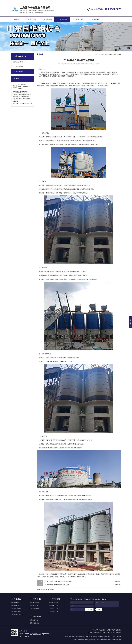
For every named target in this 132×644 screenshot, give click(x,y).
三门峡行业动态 (18, 67)
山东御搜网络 (117, 633)
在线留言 (99, 1)
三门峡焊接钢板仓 (16, 611)
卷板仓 (119, 640)
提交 (99, 609)
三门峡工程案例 (46, 19)
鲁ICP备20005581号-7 (100, 633)
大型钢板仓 (51, 589)
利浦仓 (101, 637)
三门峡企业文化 (53, 605)
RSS (114, 1)
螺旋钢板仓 (78, 640)
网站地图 (107, 1)
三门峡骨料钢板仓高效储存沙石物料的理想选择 (58, 581)
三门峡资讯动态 (62, 19)
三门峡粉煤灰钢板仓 (17, 614)
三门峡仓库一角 (53, 611)
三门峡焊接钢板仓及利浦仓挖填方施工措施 (57, 585)
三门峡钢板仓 (15, 602)
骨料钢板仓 (92, 640)
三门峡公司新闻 (18, 62)
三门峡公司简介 (53, 602)
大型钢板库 (96, 637)
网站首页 (17, 19)
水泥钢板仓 (114, 640)
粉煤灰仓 (114, 637)
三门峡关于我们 (78, 19)
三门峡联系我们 (94, 19)
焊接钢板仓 (89, 637)
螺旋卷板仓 (85, 640)
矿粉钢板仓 (99, 640)
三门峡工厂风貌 (53, 608)
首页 (102, 54)
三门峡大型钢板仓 (16, 608)
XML (119, 1)
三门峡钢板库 (15, 605)
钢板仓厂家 (76, 637)
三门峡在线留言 (34, 623)
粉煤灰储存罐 (107, 637)
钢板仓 (45, 589)
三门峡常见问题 (18, 71)
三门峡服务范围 (31, 19)
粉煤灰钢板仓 (106, 640)
